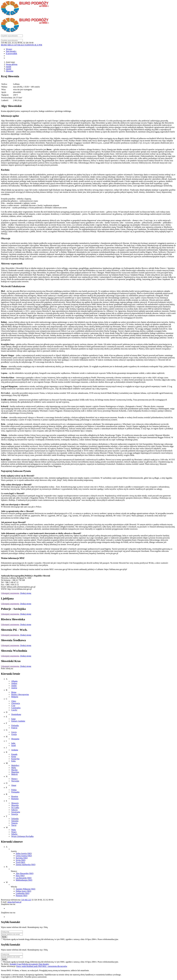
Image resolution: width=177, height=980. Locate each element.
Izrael (14, 745)
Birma (14, 692)
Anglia (14, 686)
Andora (14, 683)
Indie (13, 743)
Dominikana (16, 714)
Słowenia (10, 71)
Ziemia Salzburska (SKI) (26, 865)
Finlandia (15, 725)
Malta (14, 768)
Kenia (14, 757)
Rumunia (15, 799)
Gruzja (14, 734)
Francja (14, 728)
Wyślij (4, 937)
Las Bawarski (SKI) (24, 878)
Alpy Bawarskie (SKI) (25, 873)
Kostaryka (15, 759)
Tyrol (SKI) (20, 862)
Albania (14, 681)
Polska (14, 790)
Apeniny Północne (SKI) (26, 889)
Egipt (13, 719)
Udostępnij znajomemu (10, 593)
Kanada (14, 754)
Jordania (15, 750)
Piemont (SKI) (22, 896)
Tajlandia (15, 819)
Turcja (14, 825)
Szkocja (14, 810)
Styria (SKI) (21, 860)
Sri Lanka (15, 808)
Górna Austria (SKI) (24, 856)
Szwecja (15, 814)
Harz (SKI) (20, 876)
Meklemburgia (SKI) (24, 880)
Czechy (14, 710)
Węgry (14, 832)
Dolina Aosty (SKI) (23, 891)
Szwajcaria (16, 812)
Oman (14, 785)
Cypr (13, 706)
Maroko (14, 770)
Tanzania (15, 821)
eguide (9, 67)
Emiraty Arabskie (18, 721)
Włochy (14, 834)
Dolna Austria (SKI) (24, 853)
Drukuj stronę (25, 593)
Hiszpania (15, 739)
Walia (14, 830)
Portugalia (15, 792)
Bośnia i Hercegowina (20, 694)
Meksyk (15, 774)
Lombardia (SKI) (23, 893)
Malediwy (15, 765)
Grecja (14, 732)
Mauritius (15, 772)
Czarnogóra (16, 708)
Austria (14, 688)
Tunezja (14, 823)
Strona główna (12, 64)
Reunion (15, 796)
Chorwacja (16, 703)
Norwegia (15, 781)
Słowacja (15, 803)
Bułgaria (15, 697)
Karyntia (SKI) (22, 858)
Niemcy (14, 779)
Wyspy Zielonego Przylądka (22, 836)
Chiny (14, 701)
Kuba (13, 761)
